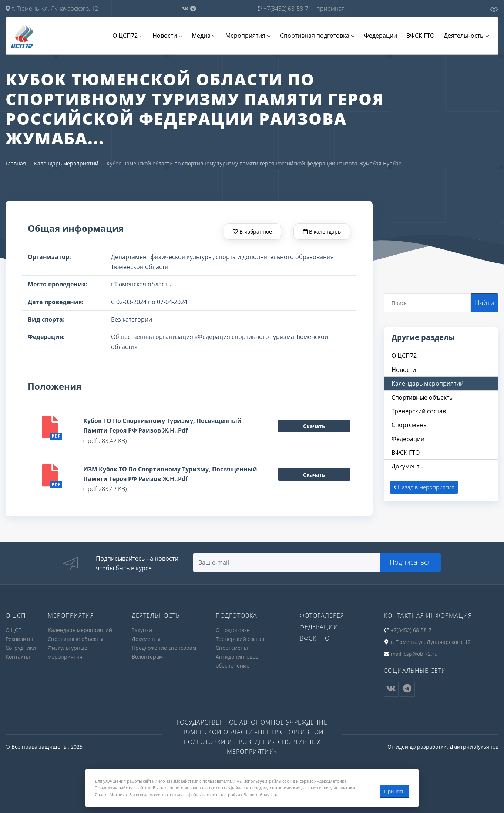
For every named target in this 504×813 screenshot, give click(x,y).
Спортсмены (232, 647)
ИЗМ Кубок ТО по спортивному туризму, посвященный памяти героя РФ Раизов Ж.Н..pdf (170, 474)
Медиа (203, 36)
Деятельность (464, 36)
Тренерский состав (240, 639)
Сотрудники (21, 647)
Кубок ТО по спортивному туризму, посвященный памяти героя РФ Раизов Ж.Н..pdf (162, 426)
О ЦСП (14, 630)
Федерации (382, 36)
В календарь (322, 231)
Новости (167, 36)
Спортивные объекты (75, 639)
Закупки (142, 630)
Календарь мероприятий (66, 163)
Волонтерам (147, 656)
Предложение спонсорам (164, 647)
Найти (485, 303)
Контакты (18, 656)
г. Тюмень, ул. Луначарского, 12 (52, 9)
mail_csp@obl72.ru (414, 653)
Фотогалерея (322, 616)
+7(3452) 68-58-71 (301, 9)
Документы (146, 639)
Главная (16, 163)
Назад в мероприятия (424, 487)
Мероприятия (247, 36)
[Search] (427, 303)
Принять (394, 791)
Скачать (314, 426)
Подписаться (411, 562)
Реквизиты (19, 639)
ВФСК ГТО (421, 36)
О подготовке (233, 630)
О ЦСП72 (128, 36)
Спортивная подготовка (316, 36)
